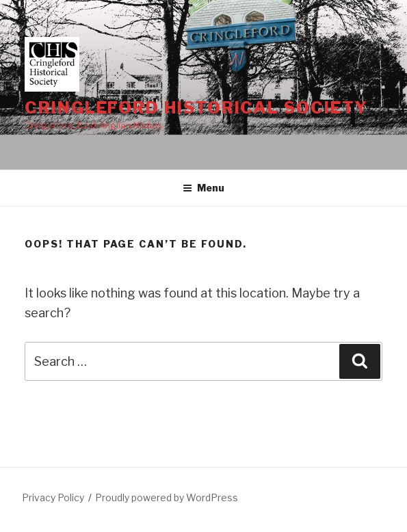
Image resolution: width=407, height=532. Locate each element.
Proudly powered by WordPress (167, 497)
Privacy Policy (53, 497)
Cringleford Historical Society (196, 108)
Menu (203, 188)
